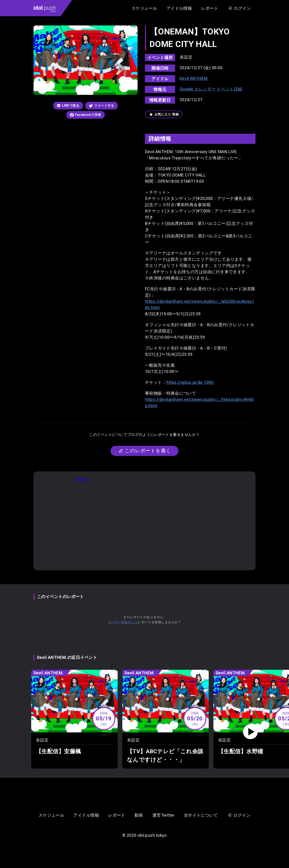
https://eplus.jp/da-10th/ (190, 382)
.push (45, 9)
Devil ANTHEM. (194, 78)
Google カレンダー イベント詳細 (211, 89)
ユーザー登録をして (123, 622)
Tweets (82, 479)
